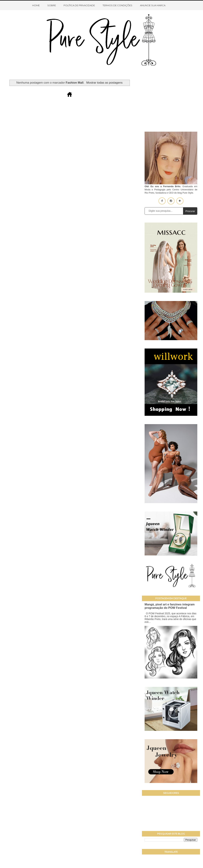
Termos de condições (117, 5)
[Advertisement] (171, 102)
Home (36, 5)
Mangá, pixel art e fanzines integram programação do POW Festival (170, 606)
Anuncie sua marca (153, 5)
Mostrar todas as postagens (105, 83)
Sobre (52, 5)
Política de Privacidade (79, 5)
